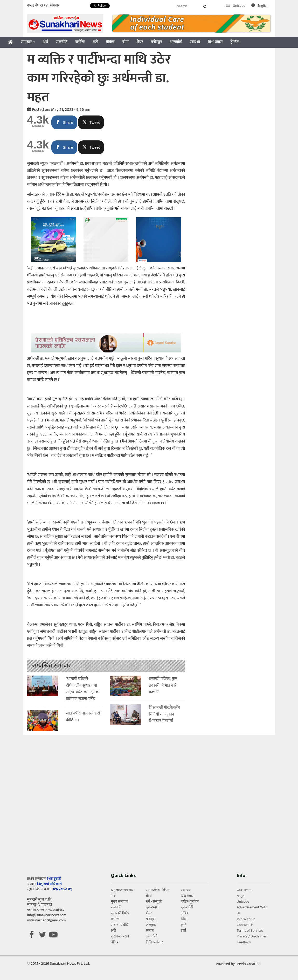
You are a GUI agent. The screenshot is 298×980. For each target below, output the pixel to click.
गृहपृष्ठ (241, 896)
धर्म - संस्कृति (154, 901)
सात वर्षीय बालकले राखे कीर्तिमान (83, 717)
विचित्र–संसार (155, 942)
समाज (150, 931)
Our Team (244, 890)
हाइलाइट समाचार (122, 890)
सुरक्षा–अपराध (120, 936)
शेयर (140, 42)
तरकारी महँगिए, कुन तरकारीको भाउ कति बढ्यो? (163, 685)
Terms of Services (250, 931)
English (260, 6)
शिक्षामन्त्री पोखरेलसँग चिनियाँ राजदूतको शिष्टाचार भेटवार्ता (164, 714)
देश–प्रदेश (152, 907)
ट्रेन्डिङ (235, 42)
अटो (95, 42)
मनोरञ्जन (156, 42)
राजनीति (62, 42)
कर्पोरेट (80, 42)
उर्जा (183, 931)
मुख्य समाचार (119, 901)
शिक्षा (184, 919)
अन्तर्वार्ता (176, 42)
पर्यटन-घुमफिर (190, 901)
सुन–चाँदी (187, 907)
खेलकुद (151, 925)
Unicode (236, 6)
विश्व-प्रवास (215, 42)
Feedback (244, 942)
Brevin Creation (248, 964)
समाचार (28, 42)
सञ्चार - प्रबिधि (120, 925)
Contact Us (245, 925)
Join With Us (246, 919)
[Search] (191, 6)
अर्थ (46, 42)
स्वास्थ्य (195, 42)
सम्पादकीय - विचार (158, 890)
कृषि (183, 925)
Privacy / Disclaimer (252, 936)
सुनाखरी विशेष (120, 913)
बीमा (126, 42)
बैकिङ (110, 42)
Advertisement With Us (252, 910)
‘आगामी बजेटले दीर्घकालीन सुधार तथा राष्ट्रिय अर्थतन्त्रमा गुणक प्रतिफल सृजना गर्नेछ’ (82, 689)
